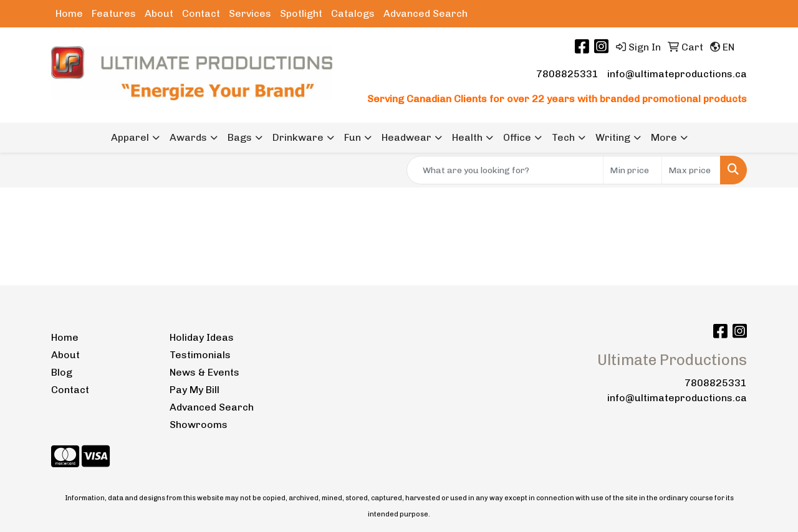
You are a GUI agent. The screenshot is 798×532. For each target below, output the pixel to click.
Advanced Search (425, 13)
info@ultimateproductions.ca (677, 74)
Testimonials (200, 355)
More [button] (664, 137)
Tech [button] (563, 137)
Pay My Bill (195, 390)
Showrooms (199, 425)
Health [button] (467, 137)
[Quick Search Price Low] (632, 170)
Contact (201, 13)
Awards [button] (188, 137)
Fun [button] (353, 137)
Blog (62, 372)
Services (250, 13)
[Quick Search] (505, 170)
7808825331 (567, 74)
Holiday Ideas (202, 337)
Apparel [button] (130, 137)
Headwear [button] (406, 137)
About (159, 13)
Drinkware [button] (298, 137)
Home (69, 13)
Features (114, 13)
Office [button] (517, 137)
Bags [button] (240, 137)
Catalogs (353, 13)
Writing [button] (613, 137)
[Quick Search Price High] (691, 170)
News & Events (204, 372)
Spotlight (301, 13)
